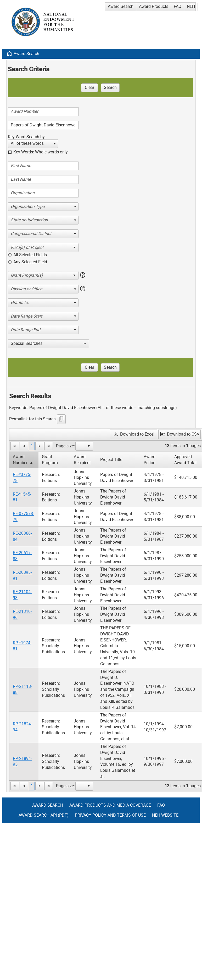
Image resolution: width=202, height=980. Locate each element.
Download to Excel (134, 434)
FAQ (178, 6)
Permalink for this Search (32, 419)
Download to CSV (179, 434)
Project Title (111, 460)
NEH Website (165, 815)
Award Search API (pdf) (44, 815)
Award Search (121, 6)
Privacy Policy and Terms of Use (110, 815)
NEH (191, 6)
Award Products (154, 6)
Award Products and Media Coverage (110, 805)
